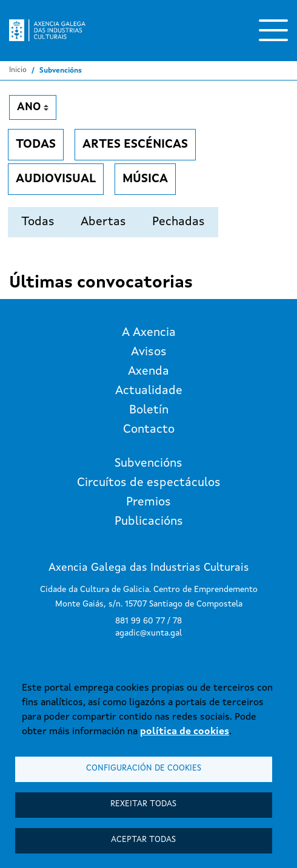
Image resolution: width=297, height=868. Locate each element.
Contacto (149, 430)
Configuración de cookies (144, 768)
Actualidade (149, 391)
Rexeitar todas (143, 804)
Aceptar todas (143, 840)
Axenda (148, 372)
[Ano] (33, 107)
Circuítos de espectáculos (149, 483)
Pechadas (179, 222)
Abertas (103, 222)
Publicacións (149, 522)
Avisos (149, 352)
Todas (36, 145)
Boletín (149, 410)
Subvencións (148, 464)
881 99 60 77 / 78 (148, 621)
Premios (148, 502)
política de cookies (185, 732)
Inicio (18, 70)
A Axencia (149, 333)
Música (145, 179)
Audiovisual (56, 179)
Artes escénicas (135, 145)
